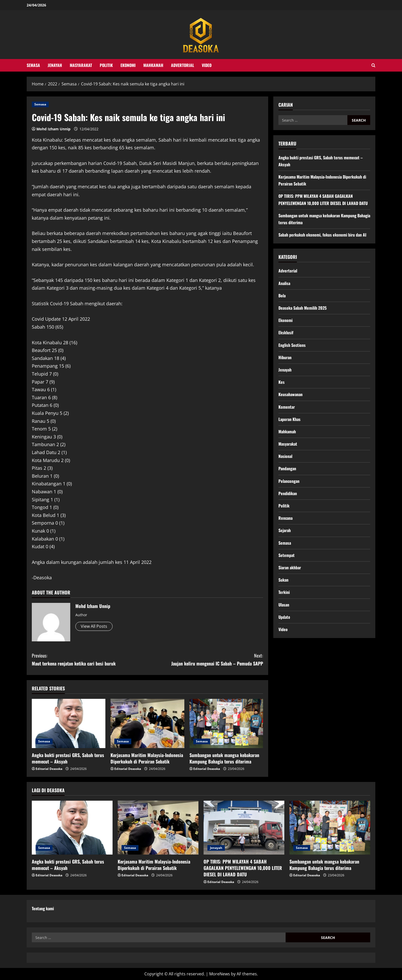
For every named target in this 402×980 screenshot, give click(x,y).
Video (207, 65)
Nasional (285, 456)
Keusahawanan (290, 394)
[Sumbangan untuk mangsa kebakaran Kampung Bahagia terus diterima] (226, 723)
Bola (282, 296)
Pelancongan (289, 481)
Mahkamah (153, 65)
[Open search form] (373, 65)
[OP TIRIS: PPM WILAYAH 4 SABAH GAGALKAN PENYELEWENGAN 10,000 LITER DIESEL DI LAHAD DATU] (244, 828)
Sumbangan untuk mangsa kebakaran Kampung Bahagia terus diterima (224, 758)
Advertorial (183, 65)
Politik (106, 65)
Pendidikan (288, 493)
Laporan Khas (289, 419)
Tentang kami (43, 908)
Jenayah (55, 65)
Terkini (284, 592)
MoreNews (220, 974)
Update (284, 617)
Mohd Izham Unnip (53, 129)
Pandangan (287, 468)
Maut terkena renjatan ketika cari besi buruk (90, 659)
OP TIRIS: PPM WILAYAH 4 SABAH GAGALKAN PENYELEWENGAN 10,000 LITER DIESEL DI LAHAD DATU (243, 868)
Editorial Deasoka (49, 769)
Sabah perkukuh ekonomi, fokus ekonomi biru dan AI (322, 235)
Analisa (284, 283)
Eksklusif (286, 332)
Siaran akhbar (290, 567)
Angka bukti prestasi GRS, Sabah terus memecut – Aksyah (68, 758)
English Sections (292, 345)
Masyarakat (81, 65)
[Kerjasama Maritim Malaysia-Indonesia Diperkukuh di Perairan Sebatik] (147, 723)
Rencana (285, 518)
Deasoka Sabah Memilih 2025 (303, 308)
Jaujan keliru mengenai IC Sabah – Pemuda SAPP (205, 659)
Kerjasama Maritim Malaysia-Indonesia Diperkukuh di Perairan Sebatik (147, 758)
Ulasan (284, 605)
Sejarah (285, 530)
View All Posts (94, 626)
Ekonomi (128, 65)
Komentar (287, 407)
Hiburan (285, 357)
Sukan (283, 580)
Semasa (33, 65)
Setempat (287, 555)
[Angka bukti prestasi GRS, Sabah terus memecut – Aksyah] (69, 723)
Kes (282, 382)
